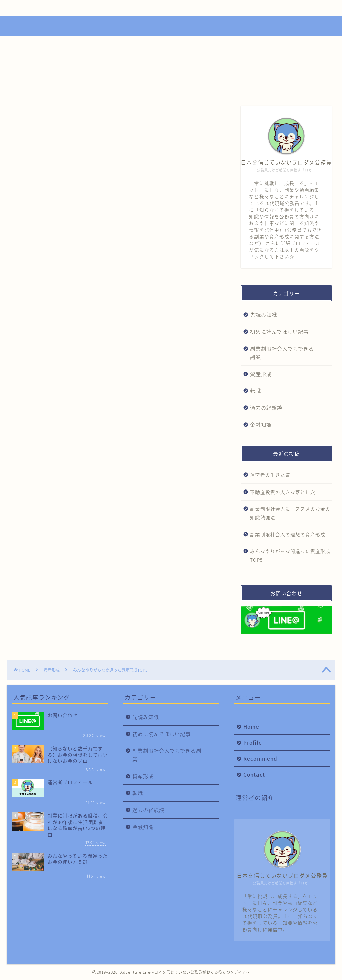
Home (38, 8)
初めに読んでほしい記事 (279, 332)
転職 (255, 391)
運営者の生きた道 (270, 475)
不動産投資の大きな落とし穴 (283, 492)
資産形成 (31, 120)
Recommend (168, 8)
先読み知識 (264, 314)
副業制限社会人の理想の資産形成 (288, 534)
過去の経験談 (266, 408)
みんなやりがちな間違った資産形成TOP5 (290, 555)
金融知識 (261, 425)
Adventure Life (171, 25)
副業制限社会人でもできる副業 (282, 353)
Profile (101, 8)
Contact (234, 8)
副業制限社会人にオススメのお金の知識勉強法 (290, 513)
